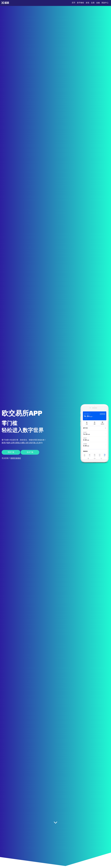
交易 (93, 3)
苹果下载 (11, 452)
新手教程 (80, 3)
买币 (73, 3)
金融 (98, 3)
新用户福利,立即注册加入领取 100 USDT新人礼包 (22, 443)
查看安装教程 (16, 458)
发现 (87, 3)
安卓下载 (30, 452)
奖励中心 (105, 3)
